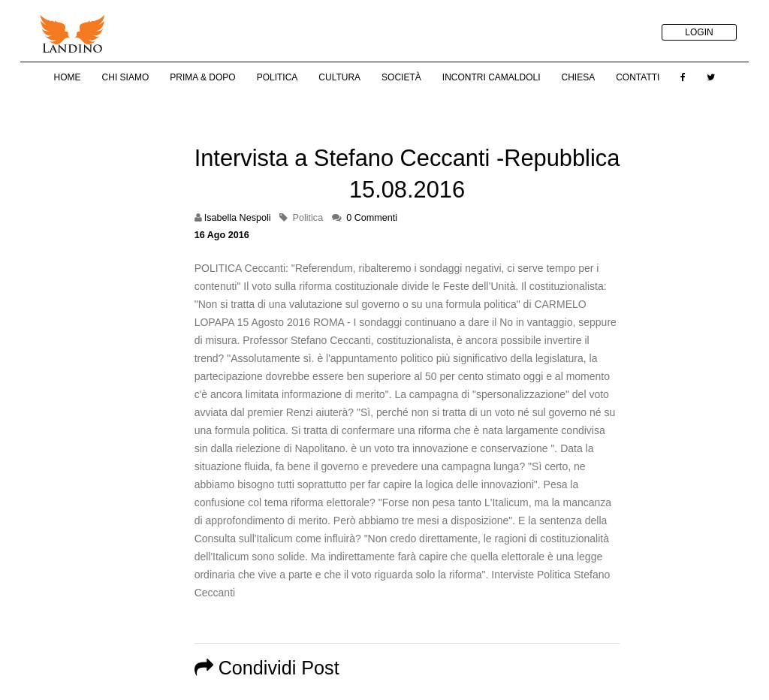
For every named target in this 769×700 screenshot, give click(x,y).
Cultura (339, 77)
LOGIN (699, 32)
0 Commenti (372, 218)
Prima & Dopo (202, 77)
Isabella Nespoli (238, 218)
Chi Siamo (126, 77)
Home (68, 77)
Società (401, 77)
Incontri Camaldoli (492, 77)
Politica (277, 77)
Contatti (638, 77)
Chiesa (578, 77)
